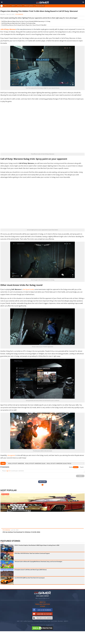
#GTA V (13, 6)
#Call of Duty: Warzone (16, 463)
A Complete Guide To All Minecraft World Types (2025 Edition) (31, 570)
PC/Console (19, 14)
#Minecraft (7, 6)
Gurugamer (11, 455)
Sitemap (43, 606)
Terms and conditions (43, 604)
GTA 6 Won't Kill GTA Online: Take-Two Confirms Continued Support (32, 553)
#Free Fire (20, 6)
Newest (76, 467)
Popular (82, 467)
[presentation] (7, 463)
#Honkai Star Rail (40, 6)
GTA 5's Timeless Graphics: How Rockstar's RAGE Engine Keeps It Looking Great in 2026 (37, 545)
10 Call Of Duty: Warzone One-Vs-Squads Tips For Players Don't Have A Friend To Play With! (24, 25)
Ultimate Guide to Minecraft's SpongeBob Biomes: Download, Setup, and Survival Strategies (38, 562)
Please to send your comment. (13, 471)
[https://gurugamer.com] (42, 593)
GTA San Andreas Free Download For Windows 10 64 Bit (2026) (21, 532)
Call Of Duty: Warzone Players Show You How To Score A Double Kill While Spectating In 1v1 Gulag (26, 21)
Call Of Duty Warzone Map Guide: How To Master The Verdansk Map (18, 23)
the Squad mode (28, 289)
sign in (8, 471)
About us (43, 602)
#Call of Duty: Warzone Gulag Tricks (59, 463)
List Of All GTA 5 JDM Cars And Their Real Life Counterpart (30, 578)
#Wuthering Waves (29, 6)
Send (80, 476)
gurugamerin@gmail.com (43, 598)
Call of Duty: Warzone (8, 29)
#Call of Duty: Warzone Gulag (35, 463)
